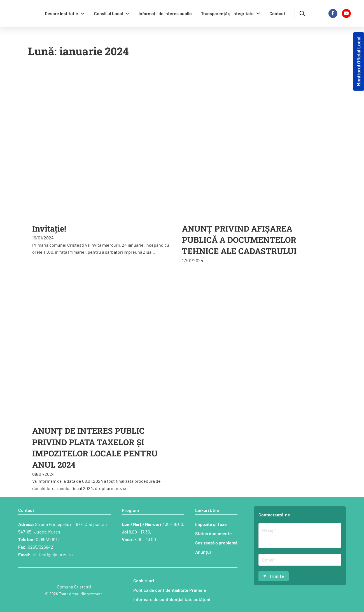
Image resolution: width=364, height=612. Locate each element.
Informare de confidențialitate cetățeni (172, 599)
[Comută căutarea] (302, 13)
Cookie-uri (144, 580)
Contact (277, 13)
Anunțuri (204, 552)
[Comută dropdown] (83, 13)
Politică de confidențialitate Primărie (170, 590)
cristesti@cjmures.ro (52, 554)
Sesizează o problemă (216, 543)
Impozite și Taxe (211, 524)
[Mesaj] (300, 536)
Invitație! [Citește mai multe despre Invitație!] (49, 228)
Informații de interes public (165, 13)
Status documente (214, 533)
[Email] (300, 560)
